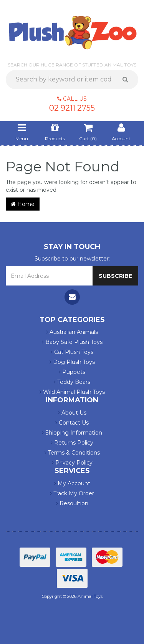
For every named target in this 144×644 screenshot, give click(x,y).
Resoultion (72, 503)
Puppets (72, 372)
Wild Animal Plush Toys (72, 392)
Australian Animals (72, 332)
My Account (72, 483)
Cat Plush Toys (72, 352)
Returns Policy (72, 443)
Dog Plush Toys (72, 362)
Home (23, 204)
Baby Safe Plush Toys (72, 342)
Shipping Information (72, 433)
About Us (72, 413)
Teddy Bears (72, 382)
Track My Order (72, 493)
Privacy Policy (72, 463)
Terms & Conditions (72, 453)
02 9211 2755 (72, 108)
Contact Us (72, 423)
